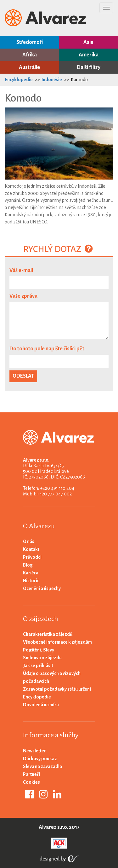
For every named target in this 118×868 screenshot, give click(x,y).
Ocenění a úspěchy (42, 588)
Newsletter (34, 751)
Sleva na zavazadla (42, 766)
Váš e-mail (21, 270)
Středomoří (30, 42)
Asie (88, 42)
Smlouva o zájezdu (42, 658)
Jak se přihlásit (38, 666)
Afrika (30, 55)
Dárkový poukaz (40, 759)
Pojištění (32, 650)
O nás (29, 541)
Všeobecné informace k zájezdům (57, 642)
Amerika (89, 55)
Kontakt (31, 549)
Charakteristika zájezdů (48, 634)
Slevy (49, 650)
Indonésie (52, 80)
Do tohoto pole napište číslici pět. (48, 349)
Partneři (31, 774)
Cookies (31, 782)
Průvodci (32, 557)
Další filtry (89, 67)
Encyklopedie (19, 80)
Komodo (79, 80)
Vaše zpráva (23, 296)
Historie (31, 581)
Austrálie (29, 67)
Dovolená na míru (41, 705)
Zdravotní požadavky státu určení (57, 689)
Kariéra (31, 573)
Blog (28, 565)
